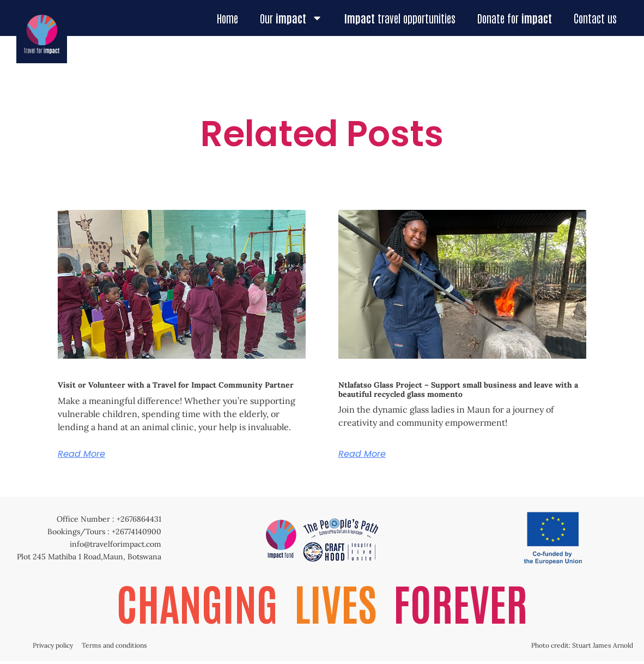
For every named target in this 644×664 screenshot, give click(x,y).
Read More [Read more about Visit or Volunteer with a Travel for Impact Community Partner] (81, 454)
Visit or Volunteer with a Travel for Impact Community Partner (176, 385)
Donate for (515, 18)
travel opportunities (400, 18)
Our (291, 18)
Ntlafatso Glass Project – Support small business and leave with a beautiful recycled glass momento (458, 390)
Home (227, 18)
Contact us (595, 18)
